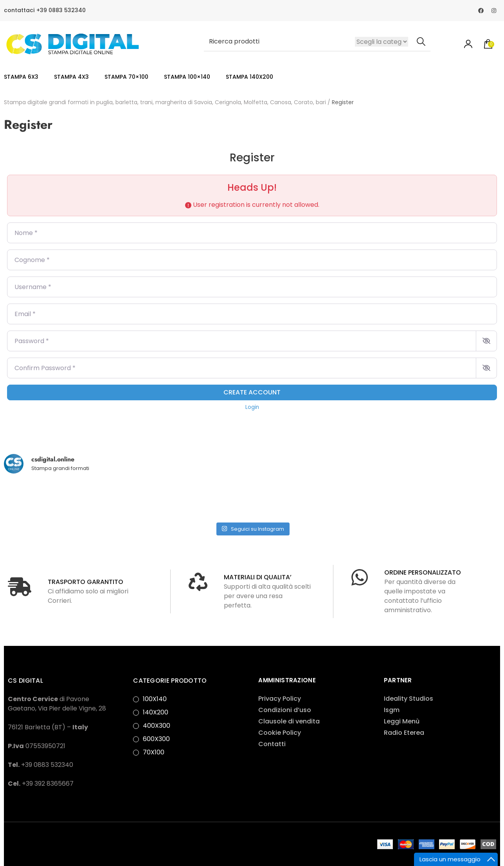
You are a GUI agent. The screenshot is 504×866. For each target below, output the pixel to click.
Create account (252, 392)
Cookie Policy (280, 733)
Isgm (392, 710)
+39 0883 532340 (61, 10)
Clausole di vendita (289, 721)
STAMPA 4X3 (71, 77)
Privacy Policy (280, 699)
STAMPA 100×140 (187, 77)
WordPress (25, 849)
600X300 (156, 739)
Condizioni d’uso (285, 710)
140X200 (156, 712)
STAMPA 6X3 (21, 77)
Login (252, 407)
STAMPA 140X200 (249, 77)
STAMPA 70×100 (126, 77)
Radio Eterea (404, 733)
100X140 (155, 699)
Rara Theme (276, 839)
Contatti (272, 744)
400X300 (157, 726)
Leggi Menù (402, 721)
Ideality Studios (409, 699)
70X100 (154, 752)
